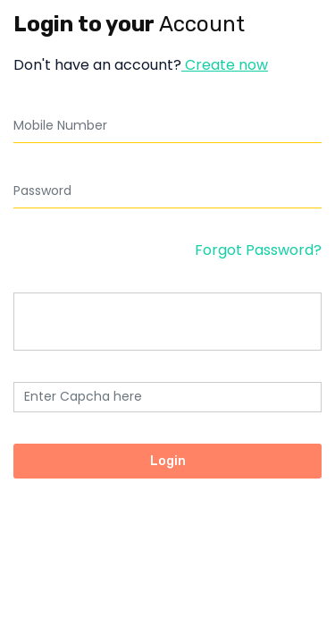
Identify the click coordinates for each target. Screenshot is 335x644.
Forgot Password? (258, 250)
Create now (225, 65)
